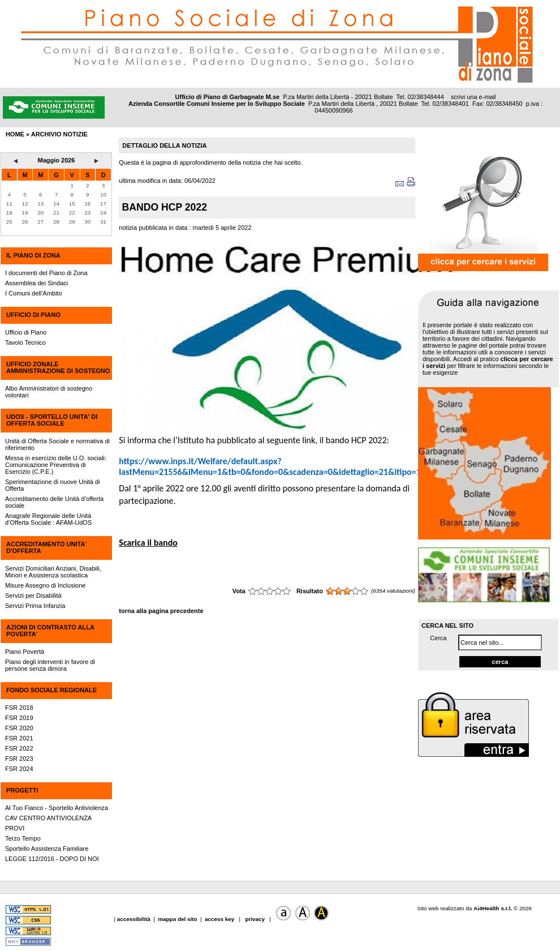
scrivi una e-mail (473, 97)
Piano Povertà (25, 652)
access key (220, 919)
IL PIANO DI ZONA (33, 255)
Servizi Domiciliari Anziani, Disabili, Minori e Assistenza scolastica (53, 572)
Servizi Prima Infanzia (35, 606)
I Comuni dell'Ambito (34, 293)
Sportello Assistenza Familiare (47, 849)
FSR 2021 (19, 738)
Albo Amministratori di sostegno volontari (49, 392)
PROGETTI (22, 790)
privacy (255, 919)
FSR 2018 (19, 708)
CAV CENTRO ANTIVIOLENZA (48, 818)
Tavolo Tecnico (25, 342)
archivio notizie (59, 134)
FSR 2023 (19, 759)
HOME (15, 134)
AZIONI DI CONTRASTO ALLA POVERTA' (50, 631)
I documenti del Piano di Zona (46, 273)
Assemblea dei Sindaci (36, 283)
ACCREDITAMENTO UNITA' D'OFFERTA (46, 547)
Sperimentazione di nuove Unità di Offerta (53, 485)
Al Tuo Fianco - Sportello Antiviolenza (57, 808)
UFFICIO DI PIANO (33, 315)
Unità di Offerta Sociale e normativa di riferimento (57, 444)
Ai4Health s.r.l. (493, 908)
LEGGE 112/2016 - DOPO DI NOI (52, 859)
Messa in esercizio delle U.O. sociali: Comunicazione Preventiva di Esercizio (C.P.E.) (56, 465)
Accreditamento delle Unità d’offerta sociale (54, 502)
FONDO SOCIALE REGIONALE (51, 690)
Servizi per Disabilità (33, 596)
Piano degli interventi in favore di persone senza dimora (50, 665)
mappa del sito (177, 919)
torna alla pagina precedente (161, 611)
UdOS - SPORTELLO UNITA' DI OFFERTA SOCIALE (52, 420)
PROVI (15, 828)
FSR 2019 (19, 718)
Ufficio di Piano (26, 332)
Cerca (438, 638)
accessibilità (135, 919)
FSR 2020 (19, 728)
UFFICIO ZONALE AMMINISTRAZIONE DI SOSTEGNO (58, 367)
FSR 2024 (19, 769)
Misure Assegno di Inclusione (45, 585)
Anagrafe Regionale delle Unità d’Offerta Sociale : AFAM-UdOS (48, 519)
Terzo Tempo (23, 838)
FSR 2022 (19, 748)
